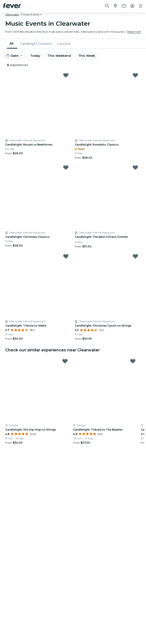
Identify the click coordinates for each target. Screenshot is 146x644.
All (12, 44)
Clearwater (12, 14)
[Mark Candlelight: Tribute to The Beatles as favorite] (133, 361)
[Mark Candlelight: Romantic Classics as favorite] (135, 75)
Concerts (64, 44)
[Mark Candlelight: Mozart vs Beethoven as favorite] (66, 75)
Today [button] (35, 56)
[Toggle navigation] (141, 6)
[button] (33, 15)
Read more (134, 32)
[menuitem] (12, 44)
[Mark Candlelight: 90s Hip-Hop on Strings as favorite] (65, 361)
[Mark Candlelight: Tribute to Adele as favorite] (66, 256)
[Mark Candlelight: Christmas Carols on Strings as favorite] (135, 256)
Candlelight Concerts (36, 44)
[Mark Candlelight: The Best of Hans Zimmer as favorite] (135, 168)
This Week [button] (87, 56)
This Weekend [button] (59, 56)
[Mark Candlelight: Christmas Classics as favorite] (66, 168)
